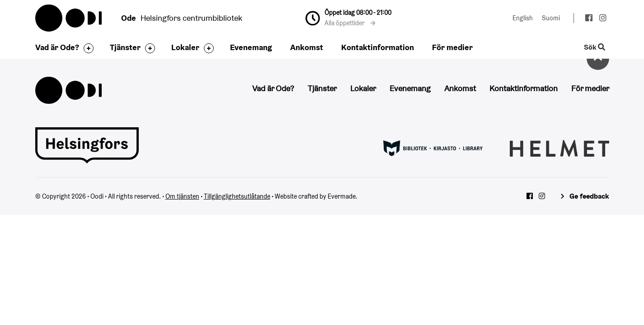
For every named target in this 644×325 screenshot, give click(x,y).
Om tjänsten (182, 196)
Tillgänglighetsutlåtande (237, 196)
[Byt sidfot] (86, 48)
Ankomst (307, 47)
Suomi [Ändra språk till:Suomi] (551, 18)
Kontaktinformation (378, 47)
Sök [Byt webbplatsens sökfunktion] (594, 48)
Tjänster (125, 47)
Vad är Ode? (57, 47)
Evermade (342, 196)
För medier (452, 47)
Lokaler (185, 47)
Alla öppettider (350, 23)
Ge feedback (589, 196)
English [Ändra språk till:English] (523, 18)
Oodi (69, 18)
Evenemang (251, 47)
